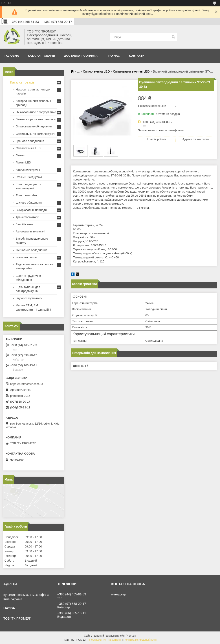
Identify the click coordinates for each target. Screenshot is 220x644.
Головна (12, 56)
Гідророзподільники (29, 298)
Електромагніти (26, 195)
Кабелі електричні (28, 170)
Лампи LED (23, 162)
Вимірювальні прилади (31, 210)
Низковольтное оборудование (36, 112)
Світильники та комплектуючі (35, 134)
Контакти (137, 56)
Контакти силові (26, 257)
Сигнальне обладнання (31, 250)
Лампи (20, 155)
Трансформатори (27, 217)
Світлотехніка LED (97, 71)
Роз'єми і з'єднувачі (29, 177)
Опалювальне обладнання (34, 126)
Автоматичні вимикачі (30, 231)
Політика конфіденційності (140, 640)
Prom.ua (131, 636)
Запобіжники (24, 224)
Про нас (113, 56)
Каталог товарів (41, 56)
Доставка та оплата (81, 56)
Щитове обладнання (29, 203)
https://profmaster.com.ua (27, 384)
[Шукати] (173, 37)
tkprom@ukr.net (20, 390)
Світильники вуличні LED (131, 71)
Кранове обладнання (30, 141)
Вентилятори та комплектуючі (36, 119)
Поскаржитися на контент (105, 640)
